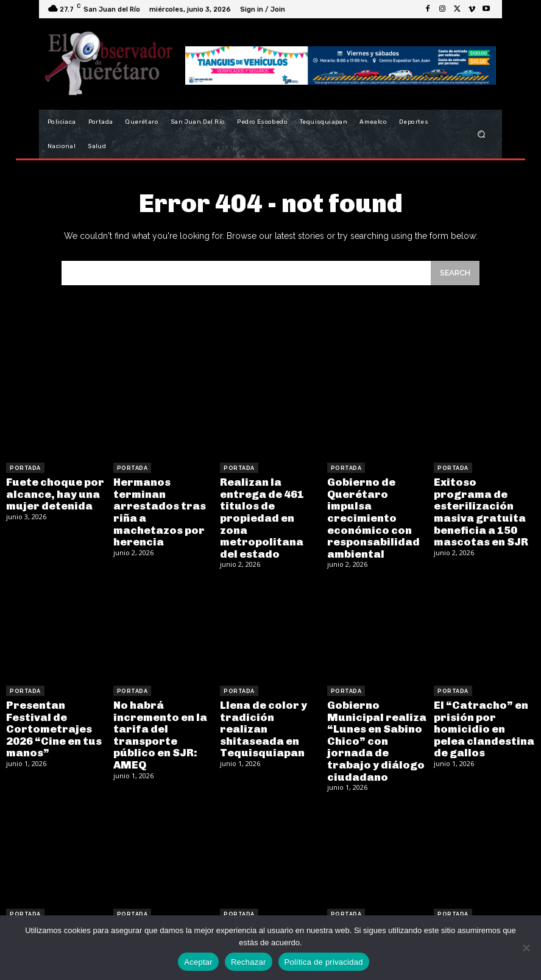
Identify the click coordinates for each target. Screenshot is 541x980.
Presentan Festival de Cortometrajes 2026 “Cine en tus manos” (55, 701)
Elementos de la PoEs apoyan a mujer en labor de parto (264, 905)
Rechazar (249, 962)
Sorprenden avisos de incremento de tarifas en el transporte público (376, 905)
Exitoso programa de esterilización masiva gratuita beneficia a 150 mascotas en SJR (480, 502)
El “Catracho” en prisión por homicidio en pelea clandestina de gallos (480, 706)
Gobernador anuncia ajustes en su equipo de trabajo (482, 905)
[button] (482, 134)
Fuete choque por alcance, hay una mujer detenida (51, 492)
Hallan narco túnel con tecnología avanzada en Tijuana (53, 905)
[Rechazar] (526, 948)
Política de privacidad (324, 962)
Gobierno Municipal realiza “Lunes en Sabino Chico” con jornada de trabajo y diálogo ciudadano (377, 712)
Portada (25, 468)
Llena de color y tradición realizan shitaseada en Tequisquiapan (266, 701)
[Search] (455, 273)
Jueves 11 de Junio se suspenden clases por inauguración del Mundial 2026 (161, 910)
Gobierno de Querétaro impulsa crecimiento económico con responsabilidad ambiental (376, 508)
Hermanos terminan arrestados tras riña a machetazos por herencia (161, 502)
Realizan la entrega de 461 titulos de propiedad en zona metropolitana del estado (270, 502)
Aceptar (198, 962)
